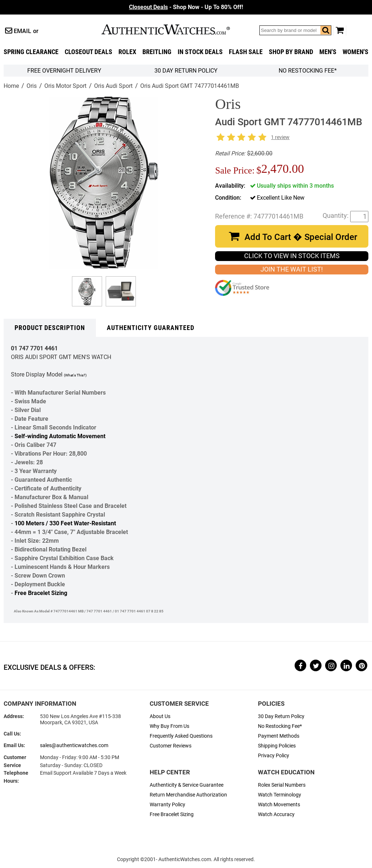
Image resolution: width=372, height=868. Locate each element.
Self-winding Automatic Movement (60, 436)
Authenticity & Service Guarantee (187, 785)
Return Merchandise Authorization (188, 795)
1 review (280, 137)
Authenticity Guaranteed (151, 328)
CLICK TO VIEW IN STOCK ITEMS (292, 256)
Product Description (50, 328)
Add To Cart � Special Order (301, 237)
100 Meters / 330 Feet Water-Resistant (65, 523)
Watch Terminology (280, 795)
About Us (160, 716)
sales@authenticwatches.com (74, 745)
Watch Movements (279, 805)
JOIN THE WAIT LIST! (292, 269)
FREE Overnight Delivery (64, 71)
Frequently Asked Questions (181, 736)
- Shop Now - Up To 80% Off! (186, 7)
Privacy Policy (274, 756)
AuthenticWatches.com (173, 29)
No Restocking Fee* (308, 71)
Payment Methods (279, 736)
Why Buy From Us (169, 726)
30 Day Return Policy (281, 716)
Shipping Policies (277, 746)
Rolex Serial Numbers (282, 785)
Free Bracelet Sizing (41, 593)
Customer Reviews (171, 746)
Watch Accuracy (276, 814)
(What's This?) (75, 375)
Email (23, 31)
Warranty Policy (167, 805)
